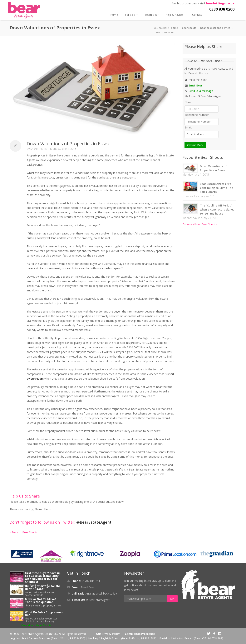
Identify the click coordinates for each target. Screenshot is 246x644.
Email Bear (195, 85)
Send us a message (201, 91)
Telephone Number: (197, 115)
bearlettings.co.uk (220, 3)
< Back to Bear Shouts (24, 532)
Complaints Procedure (140, 634)
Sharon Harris (39, 149)
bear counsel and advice (215, 28)
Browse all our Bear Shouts (200, 224)
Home (114, 15)
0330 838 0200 (222, 9)
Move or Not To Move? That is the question (41, 600)
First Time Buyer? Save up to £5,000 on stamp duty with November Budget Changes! (43, 577)
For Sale (131, 15)
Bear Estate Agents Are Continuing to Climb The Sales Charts (216, 188)
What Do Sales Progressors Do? (44, 614)
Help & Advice (175, 15)
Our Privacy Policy (108, 634)
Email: (188, 127)
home (175, 28)
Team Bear (152, 15)
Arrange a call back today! (101, 593)
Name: (189, 102)
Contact (197, 15)
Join (172, 599)
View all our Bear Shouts (36, 625)
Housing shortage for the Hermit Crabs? (43, 587)
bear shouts (189, 28)
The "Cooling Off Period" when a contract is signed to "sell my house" (217, 209)
